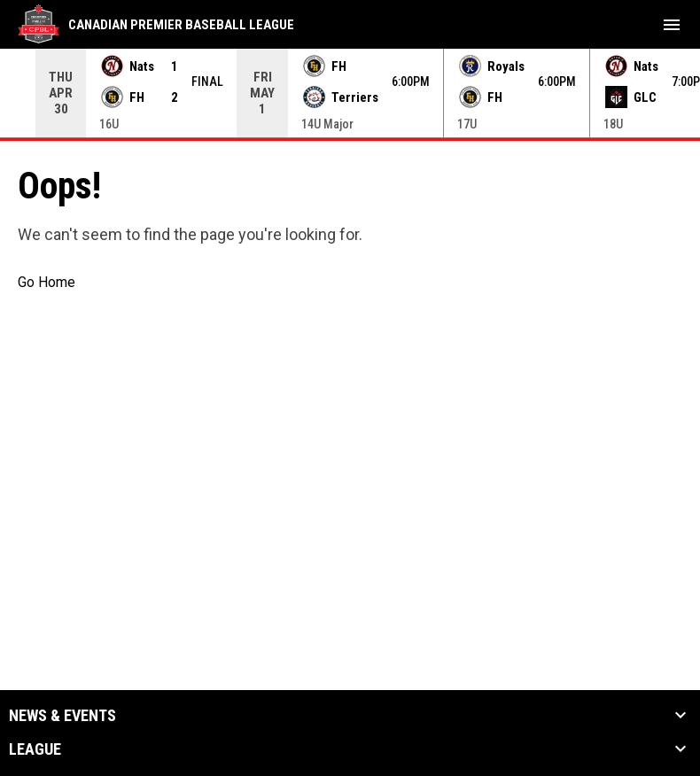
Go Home (47, 282)
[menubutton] (672, 25)
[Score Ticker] (350, 93)
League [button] (35, 749)
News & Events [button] (62, 716)
